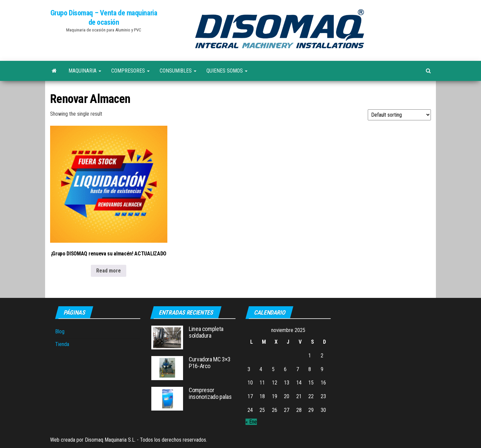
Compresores (130, 71)
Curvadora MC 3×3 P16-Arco (209, 363)
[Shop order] (399, 115)
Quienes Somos (227, 71)
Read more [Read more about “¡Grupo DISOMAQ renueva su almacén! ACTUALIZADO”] (109, 271)
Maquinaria (85, 71)
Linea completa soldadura (206, 332)
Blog (60, 331)
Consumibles (178, 71)
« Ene (251, 422)
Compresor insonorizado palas (210, 393)
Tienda (62, 344)
